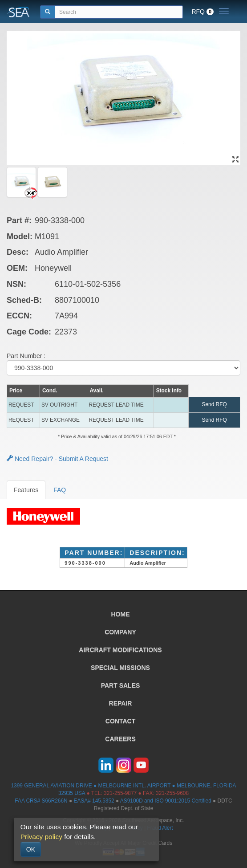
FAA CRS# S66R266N (41, 801)
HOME (121, 614)
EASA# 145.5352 (94, 801)
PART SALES (121, 685)
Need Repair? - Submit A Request (57, 459)
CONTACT (120, 721)
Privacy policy (41, 837)
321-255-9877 (120, 793)
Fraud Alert (160, 828)
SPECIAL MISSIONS (120, 668)
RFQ (202, 12)
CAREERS (120, 739)
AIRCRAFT (120, 650)
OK (31, 849)
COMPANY (120, 632)
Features (26, 490)
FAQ (60, 490)
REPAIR (121, 703)
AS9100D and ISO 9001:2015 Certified (166, 801)
